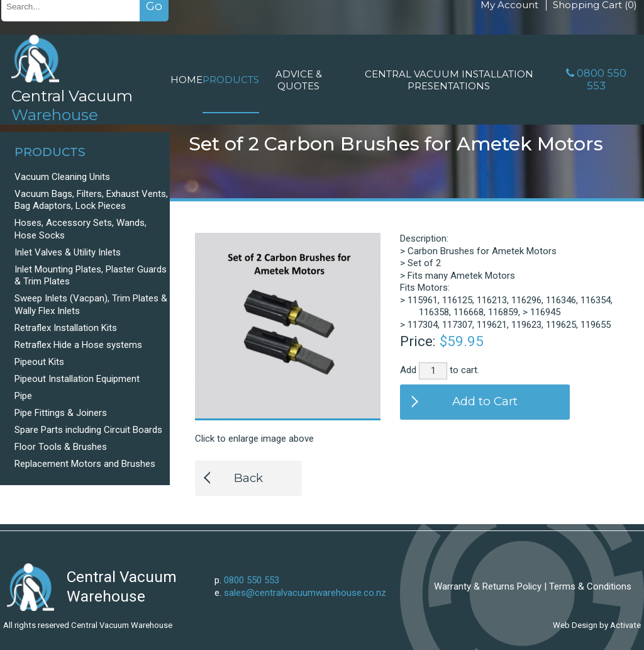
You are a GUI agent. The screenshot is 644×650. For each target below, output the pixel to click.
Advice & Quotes (299, 80)
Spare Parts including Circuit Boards (88, 430)
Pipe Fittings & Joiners (61, 413)
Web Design (575, 625)
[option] (288, 326)
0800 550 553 (602, 79)
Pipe (23, 396)
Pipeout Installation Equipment (77, 379)
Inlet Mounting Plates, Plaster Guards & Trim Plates (91, 276)
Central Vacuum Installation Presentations (449, 80)
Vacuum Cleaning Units (62, 177)
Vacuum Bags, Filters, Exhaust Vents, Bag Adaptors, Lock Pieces (91, 200)
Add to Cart (485, 401)
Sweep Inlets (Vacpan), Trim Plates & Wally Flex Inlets (91, 305)
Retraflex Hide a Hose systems (78, 345)
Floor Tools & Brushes (61, 447)
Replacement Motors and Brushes (85, 464)
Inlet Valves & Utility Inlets (68, 252)
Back (248, 478)
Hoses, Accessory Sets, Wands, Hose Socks (80, 229)
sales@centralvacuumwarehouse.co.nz (305, 593)
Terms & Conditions (590, 586)
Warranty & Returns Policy (488, 586)
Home (186, 80)
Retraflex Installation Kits (66, 328)
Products (231, 80)
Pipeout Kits (39, 362)
